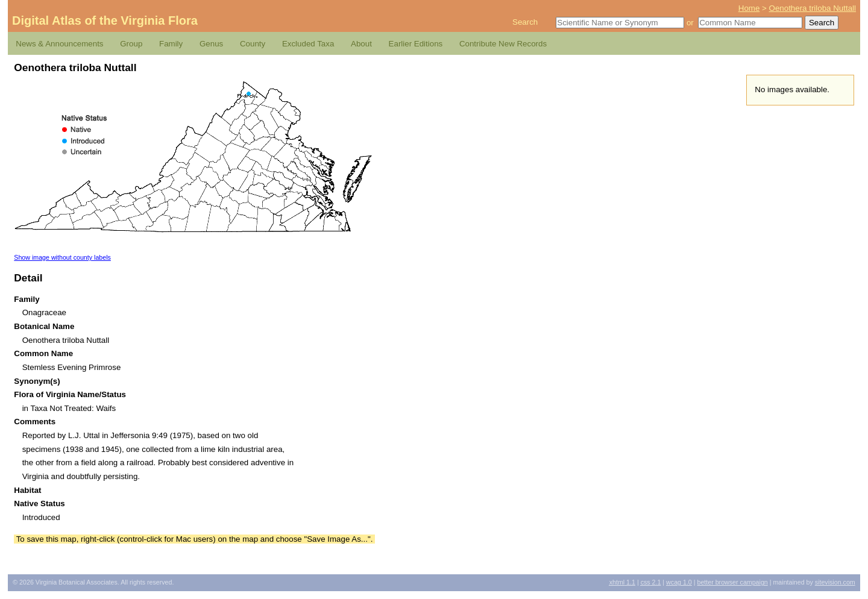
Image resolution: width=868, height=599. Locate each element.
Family (171, 44)
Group (131, 44)
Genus (211, 44)
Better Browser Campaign (732, 582)
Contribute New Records (503, 44)
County (253, 44)
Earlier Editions (416, 44)
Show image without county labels (62, 257)
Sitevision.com (835, 582)
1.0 (679, 582)
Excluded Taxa (308, 44)
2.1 (651, 582)
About (361, 44)
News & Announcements (59, 44)
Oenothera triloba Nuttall (813, 8)
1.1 (622, 582)
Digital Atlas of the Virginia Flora (105, 20)
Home (749, 8)
